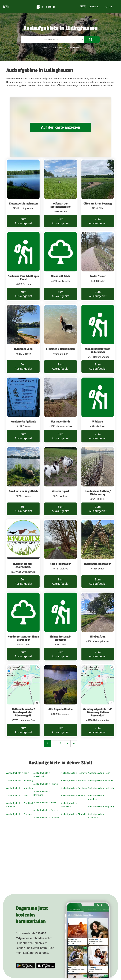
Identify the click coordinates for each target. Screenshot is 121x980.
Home (44, 48)
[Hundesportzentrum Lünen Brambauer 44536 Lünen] (23, 627)
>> (74, 743)
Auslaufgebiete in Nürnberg (74, 781)
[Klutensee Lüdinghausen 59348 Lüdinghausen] (23, 194)
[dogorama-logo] (45, 6)
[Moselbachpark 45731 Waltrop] (60, 481)
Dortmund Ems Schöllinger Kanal (23, 278)
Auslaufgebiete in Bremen (46, 810)
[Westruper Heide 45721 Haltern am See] (60, 410)
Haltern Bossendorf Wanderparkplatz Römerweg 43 (23, 712)
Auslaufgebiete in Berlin (18, 773)
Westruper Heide (60, 422)
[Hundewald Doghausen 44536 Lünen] (98, 554)
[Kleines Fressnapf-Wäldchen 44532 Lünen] (60, 627)
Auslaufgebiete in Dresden (46, 818)
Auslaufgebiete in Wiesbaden (96, 816)
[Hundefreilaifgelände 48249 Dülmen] (23, 410)
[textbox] (53, 40)
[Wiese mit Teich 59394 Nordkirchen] (60, 266)
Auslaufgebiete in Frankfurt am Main (20, 805)
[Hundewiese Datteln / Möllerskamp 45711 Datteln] (98, 481)
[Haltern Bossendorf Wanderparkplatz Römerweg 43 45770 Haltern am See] (23, 701)
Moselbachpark (60, 491)
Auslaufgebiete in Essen (45, 803)
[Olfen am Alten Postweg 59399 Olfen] (98, 194)
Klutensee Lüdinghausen (23, 204)
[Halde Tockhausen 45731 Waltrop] (60, 554)
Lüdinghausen (73, 48)
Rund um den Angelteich (23, 491)
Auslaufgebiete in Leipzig (46, 784)
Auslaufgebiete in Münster (100, 781)
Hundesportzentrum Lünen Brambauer (23, 638)
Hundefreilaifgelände (23, 422)
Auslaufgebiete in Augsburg (101, 807)
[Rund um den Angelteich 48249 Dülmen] (23, 481)
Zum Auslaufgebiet (23, 221)
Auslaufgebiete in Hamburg (20, 781)
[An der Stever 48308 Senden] (98, 266)
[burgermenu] (6, 7)
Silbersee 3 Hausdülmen (60, 349)
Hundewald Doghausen (98, 564)
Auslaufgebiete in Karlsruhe (101, 788)
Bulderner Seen (23, 349)
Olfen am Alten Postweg (98, 204)
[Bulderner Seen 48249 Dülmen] (23, 339)
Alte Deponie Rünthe (61, 709)
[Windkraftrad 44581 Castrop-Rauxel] (98, 627)
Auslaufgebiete (57, 48)
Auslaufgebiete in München (20, 788)
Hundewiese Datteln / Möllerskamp (98, 493)
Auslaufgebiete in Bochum (73, 796)
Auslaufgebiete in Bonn (99, 773)
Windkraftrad (98, 637)
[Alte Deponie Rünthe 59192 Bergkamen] (60, 701)
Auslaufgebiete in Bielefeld (73, 814)
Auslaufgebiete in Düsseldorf (42, 775)
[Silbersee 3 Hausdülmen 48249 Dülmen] (60, 339)
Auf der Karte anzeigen (60, 127)
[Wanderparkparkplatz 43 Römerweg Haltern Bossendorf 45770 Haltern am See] (98, 701)
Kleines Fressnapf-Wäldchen (60, 638)
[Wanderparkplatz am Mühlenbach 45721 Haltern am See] (98, 339)
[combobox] (53, 40)
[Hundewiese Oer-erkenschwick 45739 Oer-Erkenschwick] (23, 554)
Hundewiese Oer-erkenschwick (23, 565)
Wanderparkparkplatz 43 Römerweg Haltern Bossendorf (98, 712)
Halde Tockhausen (60, 564)
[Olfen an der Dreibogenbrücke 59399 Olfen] (60, 194)
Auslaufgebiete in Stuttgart (19, 814)
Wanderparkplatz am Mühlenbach (98, 351)
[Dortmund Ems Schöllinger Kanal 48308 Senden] (23, 266)
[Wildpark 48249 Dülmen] (98, 410)
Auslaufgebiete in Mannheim (96, 797)
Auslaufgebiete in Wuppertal (69, 805)
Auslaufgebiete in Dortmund (42, 793)
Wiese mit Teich (60, 276)
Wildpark (98, 422)
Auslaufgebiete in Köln (17, 796)
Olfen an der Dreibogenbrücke (60, 205)
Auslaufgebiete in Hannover (74, 773)
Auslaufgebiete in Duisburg (74, 788)
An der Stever (98, 276)
